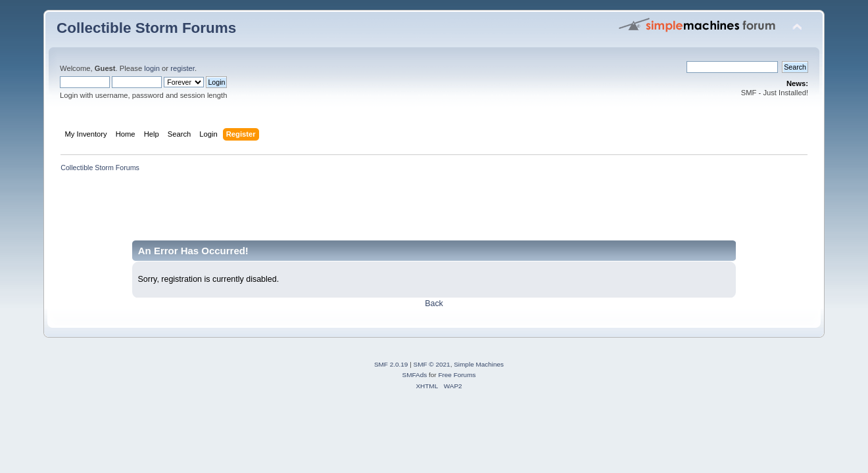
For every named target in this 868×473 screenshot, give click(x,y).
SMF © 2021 (432, 364)
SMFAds (415, 375)
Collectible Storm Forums (146, 28)
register (182, 68)
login (152, 68)
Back (434, 304)
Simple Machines (479, 364)
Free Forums (457, 375)
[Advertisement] (296, 211)
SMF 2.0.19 (391, 364)
